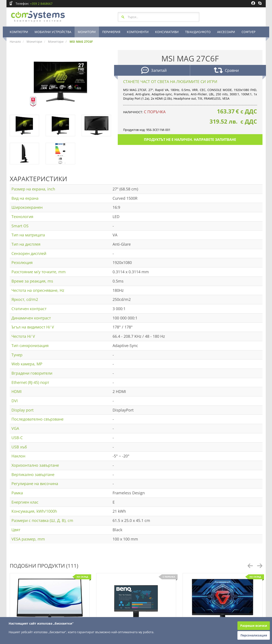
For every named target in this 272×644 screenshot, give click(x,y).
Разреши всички (254, 626)
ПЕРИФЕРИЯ (111, 32)
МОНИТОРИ (87, 32)
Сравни (226, 71)
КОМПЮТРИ (19, 32)
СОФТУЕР (248, 32)
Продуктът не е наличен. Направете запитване (190, 140)
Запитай (154, 71)
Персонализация (254, 635)
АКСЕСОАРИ (226, 32)
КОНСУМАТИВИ (167, 32)
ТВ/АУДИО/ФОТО (198, 32)
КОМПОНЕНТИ (138, 32)
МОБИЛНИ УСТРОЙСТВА (53, 32)
